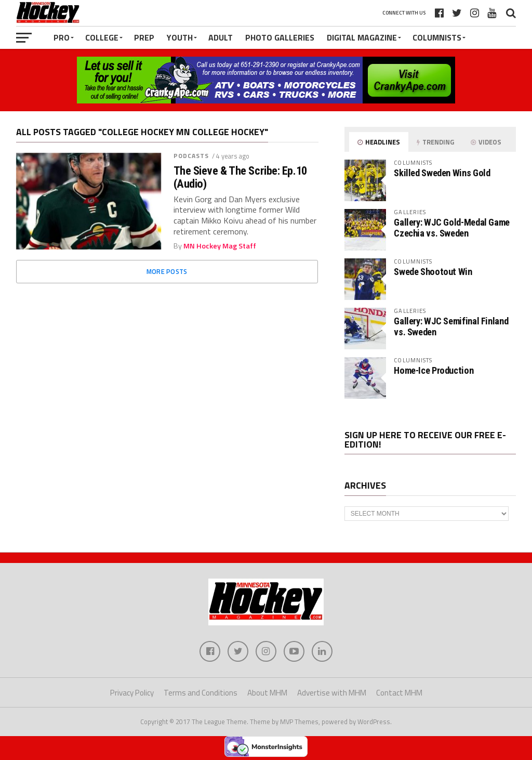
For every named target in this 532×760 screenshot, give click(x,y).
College (102, 37)
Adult (221, 37)
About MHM (267, 693)
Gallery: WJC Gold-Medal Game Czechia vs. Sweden (452, 227)
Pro (62, 37)
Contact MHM (399, 693)
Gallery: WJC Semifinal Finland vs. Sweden (451, 326)
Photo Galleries (280, 37)
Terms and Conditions (201, 693)
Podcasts (191, 156)
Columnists (437, 37)
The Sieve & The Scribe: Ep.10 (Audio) (240, 177)
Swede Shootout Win (433, 272)
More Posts (167, 271)
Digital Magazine (362, 37)
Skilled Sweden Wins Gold (442, 173)
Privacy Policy (132, 693)
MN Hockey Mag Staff (220, 246)
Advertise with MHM (332, 693)
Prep (144, 37)
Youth (180, 37)
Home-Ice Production (434, 370)
